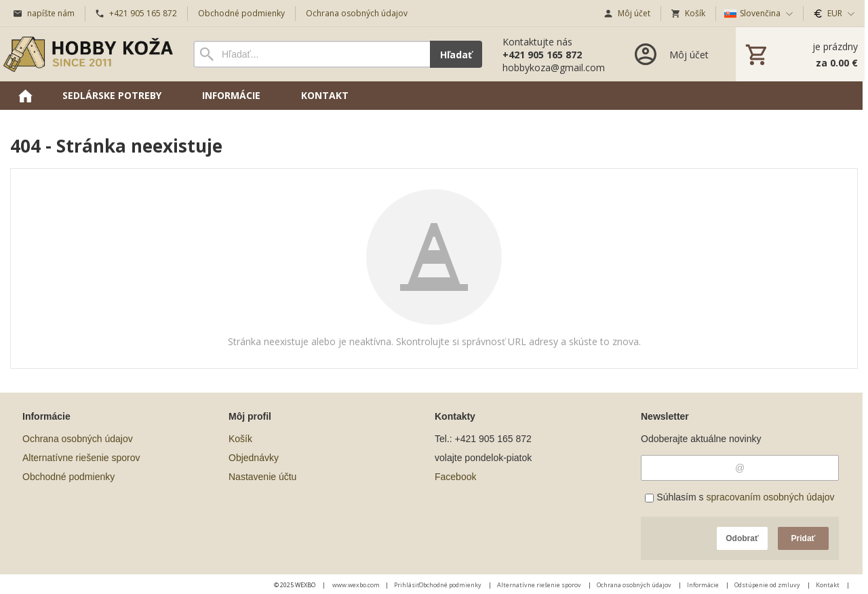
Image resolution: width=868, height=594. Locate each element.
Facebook (455, 477)
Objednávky (254, 458)
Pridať (804, 538)
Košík (240, 439)
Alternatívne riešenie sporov (81, 458)
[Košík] (800, 54)
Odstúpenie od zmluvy (768, 585)
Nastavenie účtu (262, 477)
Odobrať (742, 538)
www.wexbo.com (356, 585)
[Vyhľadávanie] (312, 54)
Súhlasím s (739, 497)
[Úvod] (88, 54)
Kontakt (828, 585)
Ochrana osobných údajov (78, 439)
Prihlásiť (407, 585)
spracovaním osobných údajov (770, 497)
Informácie (704, 585)
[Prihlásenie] (670, 54)
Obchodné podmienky (68, 477)
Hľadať (456, 55)
